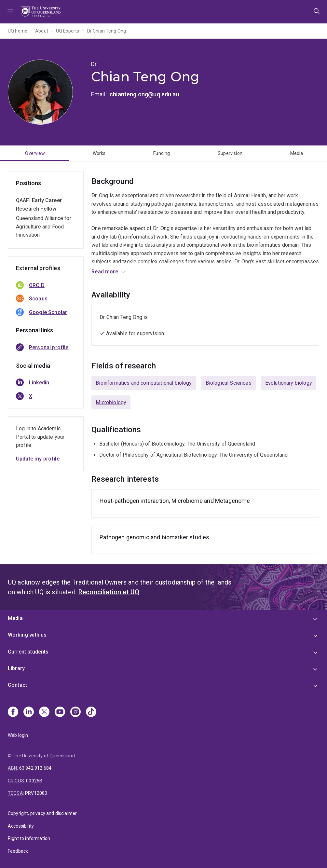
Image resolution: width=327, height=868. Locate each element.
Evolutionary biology (289, 383)
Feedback (18, 851)
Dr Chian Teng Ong (107, 31)
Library (16, 668)
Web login (18, 735)
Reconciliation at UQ (109, 592)
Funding (162, 153)
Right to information (29, 838)
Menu (10, 12)
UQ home (18, 31)
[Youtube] (60, 712)
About (42, 31)
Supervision (230, 153)
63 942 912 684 (35, 768)
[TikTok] (91, 712)
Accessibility (21, 826)
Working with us (27, 635)
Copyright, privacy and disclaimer (42, 813)
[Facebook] (13, 712)
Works (99, 153)
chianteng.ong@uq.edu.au (144, 94)
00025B (34, 781)
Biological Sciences (229, 383)
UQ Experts (68, 31)
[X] (44, 712)
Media (15, 618)
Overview (35, 153)
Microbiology (111, 402)
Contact (17, 685)
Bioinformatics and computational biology (144, 383)
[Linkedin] (29, 712)
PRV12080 (36, 793)
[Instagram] (75, 712)
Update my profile (38, 459)
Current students (28, 652)
